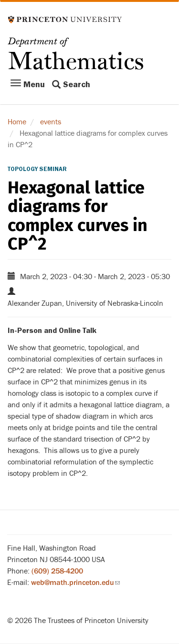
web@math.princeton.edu (75, 583)
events (51, 122)
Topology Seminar (37, 169)
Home (17, 122)
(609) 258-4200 (57, 571)
